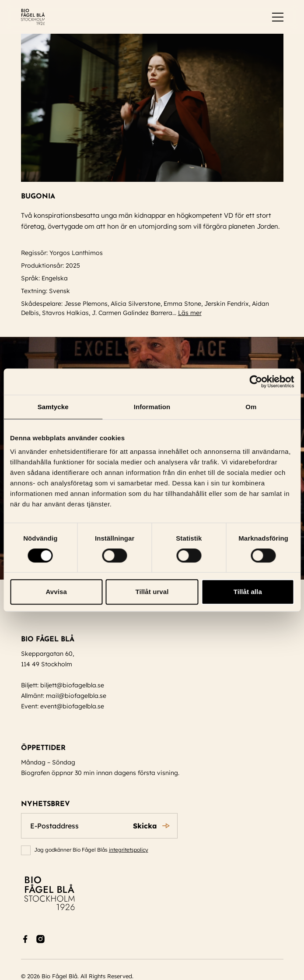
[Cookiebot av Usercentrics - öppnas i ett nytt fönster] (256, 382)
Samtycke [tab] (53, 407)
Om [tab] (251, 407)
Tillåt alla (248, 592)
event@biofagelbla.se (72, 706)
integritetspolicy (129, 850)
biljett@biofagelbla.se (72, 685)
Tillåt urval (152, 592)
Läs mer (194, 313)
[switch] (278, 17)
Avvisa (56, 592)
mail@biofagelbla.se (76, 696)
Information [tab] (152, 407)
